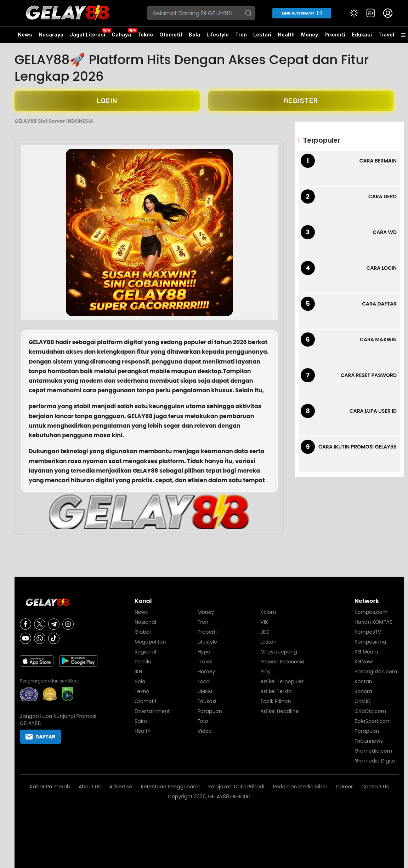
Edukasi (362, 35)
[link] (371, 13)
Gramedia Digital (376, 761)
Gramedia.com (373, 751)
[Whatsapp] (40, 638)
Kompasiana (370, 642)
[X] (40, 624)
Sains (141, 721)
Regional (145, 652)
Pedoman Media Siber (300, 787)
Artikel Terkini (276, 691)
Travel (386, 35)
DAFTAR (40, 737)
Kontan (363, 681)
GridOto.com (370, 711)
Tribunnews (369, 741)
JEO (265, 632)
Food (204, 681)
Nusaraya (51, 35)
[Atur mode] (354, 13)
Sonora (363, 691)
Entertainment (152, 711)
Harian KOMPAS (373, 622)
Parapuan (210, 711)
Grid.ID (362, 701)
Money (310, 35)
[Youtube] (25, 638)
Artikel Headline (279, 711)
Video (205, 731)
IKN (138, 672)
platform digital (120, 342)
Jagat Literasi (87, 35)
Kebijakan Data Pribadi (236, 787)
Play (265, 672)
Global (143, 632)
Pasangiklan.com (376, 672)
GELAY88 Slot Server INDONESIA (54, 121)
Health (286, 35)
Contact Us (375, 787)
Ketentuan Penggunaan (170, 787)
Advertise (121, 787)
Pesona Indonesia (282, 662)
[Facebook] (25, 624)
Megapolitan (150, 642)
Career (344, 787)
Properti (335, 35)
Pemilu (143, 662)
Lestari (262, 37)
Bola (194, 35)
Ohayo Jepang (279, 652)
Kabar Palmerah (50, 787)
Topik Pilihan (276, 701)
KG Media (366, 652)
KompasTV (368, 632)
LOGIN (107, 101)
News (25, 35)
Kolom (268, 612)
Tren (241, 35)
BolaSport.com (373, 721)
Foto (203, 721)
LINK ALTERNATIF (298, 13)
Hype (204, 652)
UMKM (205, 691)
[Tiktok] (54, 638)
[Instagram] (68, 624)
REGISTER (301, 101)
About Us (90, 787)
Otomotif (171, 35)
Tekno (145, 35)
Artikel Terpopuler (282, 681)
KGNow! (364, 662)
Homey (206, 672)
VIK (264, 622)
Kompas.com (371, 612)
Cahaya (121, 35)
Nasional (145, 622)
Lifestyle (218, 35)
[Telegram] (54, 624)
